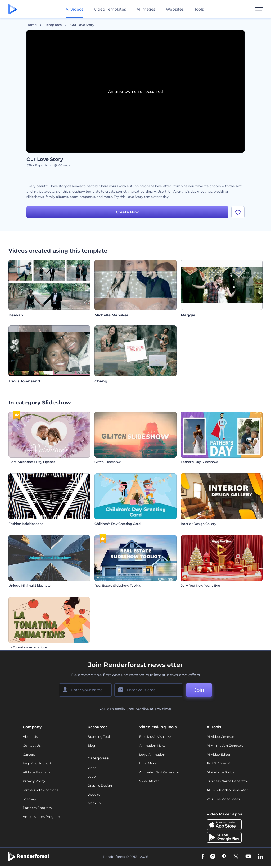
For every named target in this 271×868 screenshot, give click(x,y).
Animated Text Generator (159, 772)
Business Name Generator (227, 781)
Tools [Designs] (199, 9)
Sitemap (29, 799)
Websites (175, 9)
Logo (92, 776)
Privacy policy (34, 781)
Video (92, 768)
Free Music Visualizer (156, 737)
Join (199, 690)
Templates (53, 25)
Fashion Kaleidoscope (26, 524)
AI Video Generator (222, 737)
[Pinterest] (224, 857)
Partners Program (37, 808)
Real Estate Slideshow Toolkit (118, 585)
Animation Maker (153, 746)
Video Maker (149, 781)
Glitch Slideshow (108, 462)
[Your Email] (149, 690)
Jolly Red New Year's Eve (200, 585)
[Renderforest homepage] (13, 9)
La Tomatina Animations (28, 647)
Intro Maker (148, 763)
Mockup (94, 803)
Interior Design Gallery (198, 524)
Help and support (37, 763)
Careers (29, 755)
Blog (91, 746)
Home (31, 25)
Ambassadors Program (41, 817)
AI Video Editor (219, 755)
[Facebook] (203, 857)
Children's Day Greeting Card (118, 524)
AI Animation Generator (226, 746)
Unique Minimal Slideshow (30, 585)
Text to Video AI (219, 763)
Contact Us (32, 746)
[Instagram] (213, 857)
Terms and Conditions (40, 790)
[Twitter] (236, 857)
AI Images (146, 9)
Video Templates (110, 9)
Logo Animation (152, 755)
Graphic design (100, 785)
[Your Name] (85, 690)
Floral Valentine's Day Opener (32, 462)
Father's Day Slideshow (199, 462)
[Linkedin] (260, 857)
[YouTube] (248, 857)
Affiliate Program (36, 772)
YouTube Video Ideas (223, 799)
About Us (30, 737)
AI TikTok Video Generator (227, 790)
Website (94, 794)
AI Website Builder (221, 772)
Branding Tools (100, 737)
